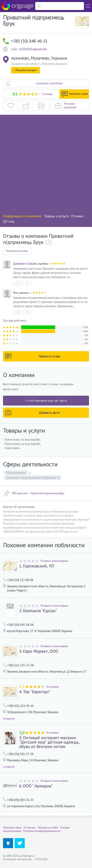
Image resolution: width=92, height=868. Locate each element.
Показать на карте (25, 70)
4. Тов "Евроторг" (35, 692)
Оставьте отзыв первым (54, 561)
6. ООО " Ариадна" (36, 786)
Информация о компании (22, 216)
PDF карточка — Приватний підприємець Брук (34, 493)
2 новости (9, 767)
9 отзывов (53, 733)
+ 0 (17, 283)
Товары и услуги (56, 216)
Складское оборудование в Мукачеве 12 (33, 478)
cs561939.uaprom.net (33, 49)
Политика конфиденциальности (42, 831)
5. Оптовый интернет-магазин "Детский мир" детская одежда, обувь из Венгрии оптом (49, 742)
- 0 (27, 283)
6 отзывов (53, 687)
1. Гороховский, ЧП (37, 566)
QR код (9, 221)
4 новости (9, 719)
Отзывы (78, 216)
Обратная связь (12, 828)
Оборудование (16, 473)
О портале (30, 828)
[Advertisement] (46, 166)
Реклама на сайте (48, 828)
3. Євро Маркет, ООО (39, 651)
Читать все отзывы (17, 251)
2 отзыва (47, 94)
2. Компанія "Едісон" (38, 611)
